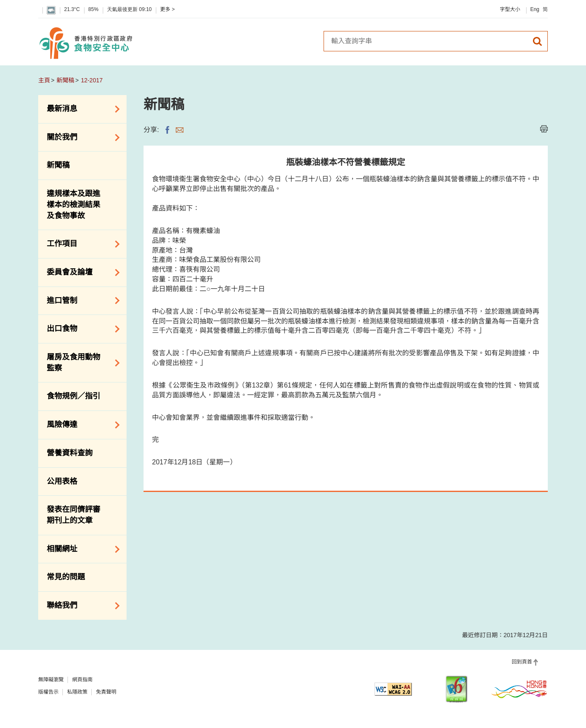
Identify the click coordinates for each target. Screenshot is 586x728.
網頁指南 (82, 680)
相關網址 (80, 549)
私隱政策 (77, 692)
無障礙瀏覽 (51, 680)
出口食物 (80, 329)
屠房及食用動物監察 (80, 363)
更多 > (167, 9)
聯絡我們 (80, 606)
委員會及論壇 (80, 273)
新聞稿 (65, 80)
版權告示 (48, 692)
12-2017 (92, 80)
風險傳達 (80, 425)
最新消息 (80, 109)
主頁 (44, 80)
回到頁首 (522, 662)
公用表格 (62, 481)
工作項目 (80, 244)
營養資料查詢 (70, 453)
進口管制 (80, 301)
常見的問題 (66, 577)
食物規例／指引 (73, 396)
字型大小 (510, 9)
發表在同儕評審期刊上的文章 (73, 515)
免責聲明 (106, 692)
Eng (535, 9)
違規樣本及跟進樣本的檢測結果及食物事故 (73, 204)
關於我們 (80, 138)
